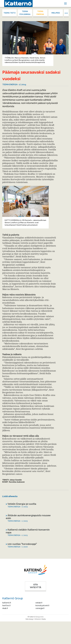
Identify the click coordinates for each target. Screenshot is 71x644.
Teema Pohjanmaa (25, 13)
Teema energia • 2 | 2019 (14, 84)
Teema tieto (10, 13)
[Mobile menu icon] (65, 3)
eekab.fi (39, 603)
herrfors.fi (6, 605)
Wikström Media (40, 619)
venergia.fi (40, 608)
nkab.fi (5, 608)
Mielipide (56, 13)
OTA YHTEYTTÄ (35, 586)
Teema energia (40, 13)
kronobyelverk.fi (42, 605)
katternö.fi (7, 603)
